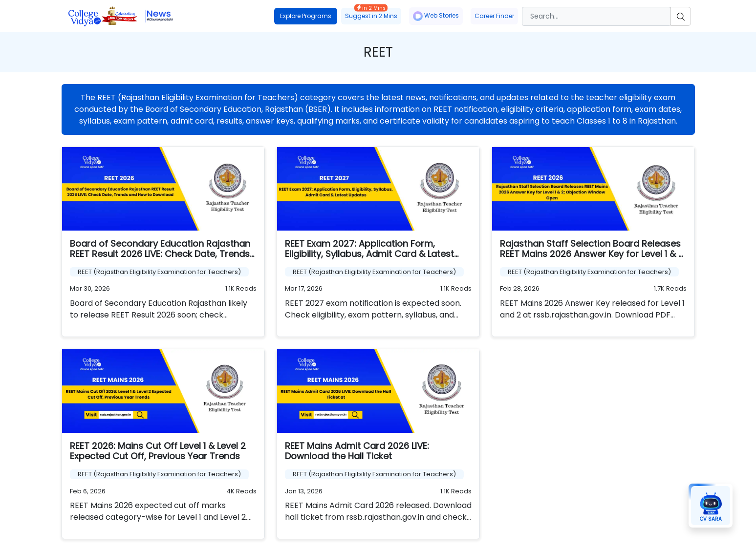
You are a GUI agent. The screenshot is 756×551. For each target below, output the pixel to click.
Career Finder (494, 16)
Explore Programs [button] (306, 16)
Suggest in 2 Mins (371, 14)
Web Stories (436, 16)
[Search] (596, 16)
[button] (711, 506)
